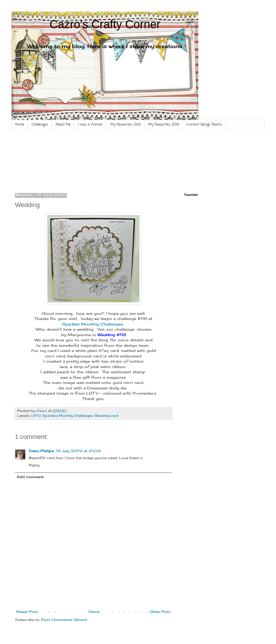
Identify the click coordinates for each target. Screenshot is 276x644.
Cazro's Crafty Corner (105, 24)
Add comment (30, 477)
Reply (34, 465)
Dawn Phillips (41, 451)
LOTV (36, 416)
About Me (63, 125)
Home (20, 125)
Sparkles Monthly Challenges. (94, 324)
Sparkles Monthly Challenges (68, 416)
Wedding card (107, 416)
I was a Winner (91, 125)
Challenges (40, 125)
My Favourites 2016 (164, 125)
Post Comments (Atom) (64, 620)
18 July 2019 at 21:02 (78, 451)
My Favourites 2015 (126, 125)
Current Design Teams (204, 125)
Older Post (160, 612)
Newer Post (27, 612)
